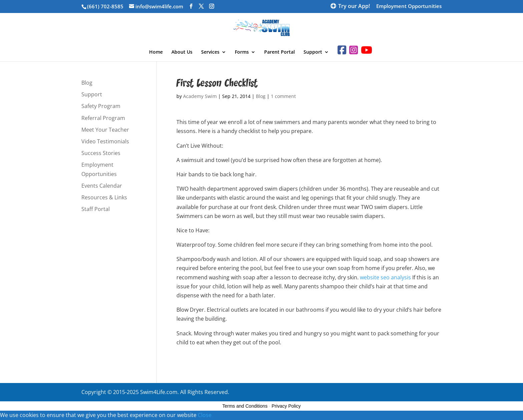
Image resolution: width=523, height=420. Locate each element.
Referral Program (103, 118)
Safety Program (101, 106)
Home (156, 52)
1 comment (283, 96)
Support (313, 52)
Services (210, 52)
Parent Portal (280, 52)
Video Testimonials (105, 141)
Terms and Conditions (245, 406)
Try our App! (354, 7)
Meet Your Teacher (105, 130)
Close (205, 415)
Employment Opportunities (409, 6)
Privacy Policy (286, 406)
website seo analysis (385, 277)
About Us (182, 52)
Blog (261, 96)
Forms (242, 52)
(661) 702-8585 (105, 6)
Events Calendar (102, 186)
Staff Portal (96, 209)
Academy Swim (200, 96)
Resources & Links (104, 197)
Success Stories (101, 153)
